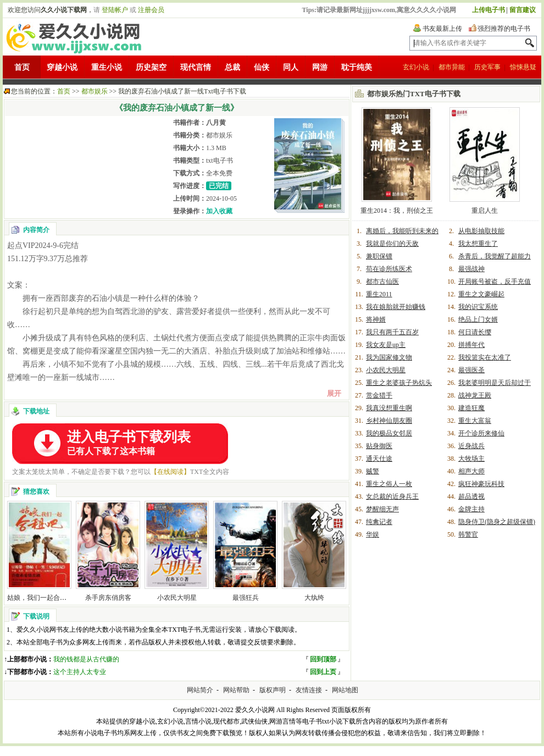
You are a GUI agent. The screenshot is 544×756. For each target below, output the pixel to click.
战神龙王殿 (475, 395)
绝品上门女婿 (478, 319)
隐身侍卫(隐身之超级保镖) (497, 522)
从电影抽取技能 (481, 231)
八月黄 (216, 123)
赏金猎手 (379, 395)
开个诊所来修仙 (481, 433)
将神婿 (376, 319)
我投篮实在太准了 (485, 357)
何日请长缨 (475, 332)
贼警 (373, 471)
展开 (334, 393)
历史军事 (487, 67)
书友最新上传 (442, 29)
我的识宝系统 (478, 307)
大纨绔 (314, 598)
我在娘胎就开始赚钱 (396, 307)
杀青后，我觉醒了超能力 (495, 256)
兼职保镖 (379, 256)
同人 (291, 67)
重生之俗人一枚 (389, 484)
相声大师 (471, 471)
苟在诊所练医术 (389, 269)
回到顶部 (323, 659)
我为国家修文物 (389, 357)
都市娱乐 (95, 91)
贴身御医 (379, 446)
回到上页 (323, 672)
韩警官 (468, 534)
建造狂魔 (471, 408)
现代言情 (196, 67)
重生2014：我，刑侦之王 (397, 211)
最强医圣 (471, 370)
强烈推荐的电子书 (504, 29)
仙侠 (262, 67)
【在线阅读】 (170, 472)
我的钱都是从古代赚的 (86, 659)
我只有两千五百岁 (392, 332)
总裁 (232, 67)
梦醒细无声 (382, 509)
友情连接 (309, 690)
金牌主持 (471, 509)
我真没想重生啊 (389, 408)
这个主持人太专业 (80, 672)
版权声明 (273, 690)
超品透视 (471, 496)
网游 (320, 67)
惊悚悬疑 (523, 67)
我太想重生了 (478, 244)
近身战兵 (471, 446)
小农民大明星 (177, 598)
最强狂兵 (246, 598)
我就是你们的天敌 (392, 244)
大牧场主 (471, 459)
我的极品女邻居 (389, 433)
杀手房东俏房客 (108, 598)
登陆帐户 (115, 10)
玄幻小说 (416, 67)
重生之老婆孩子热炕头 (399, 383)
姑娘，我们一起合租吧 (40, 598)
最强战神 (471, 269)
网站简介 (200, 690)
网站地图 (345, 690)
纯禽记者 (379, 522)
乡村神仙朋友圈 (389, 421)
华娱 (373, 534)
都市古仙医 (382, 282)
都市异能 (452, 67)
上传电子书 (489, 10)
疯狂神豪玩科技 (481, 484)
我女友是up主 (386, 345)
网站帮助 (236, 690)
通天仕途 (379, 459)
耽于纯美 (357, 67)
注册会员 (151, 10)
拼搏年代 (471, 345)
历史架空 (151, 67)
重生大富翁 (475, 421)
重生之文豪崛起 (481, 294)
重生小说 (107, 67)
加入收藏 (219, 211)
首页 (22, 67)
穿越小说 (62, 67)
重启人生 (485, 211)
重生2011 (379, 294)
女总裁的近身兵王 (392, 496)
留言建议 (523, 10)
